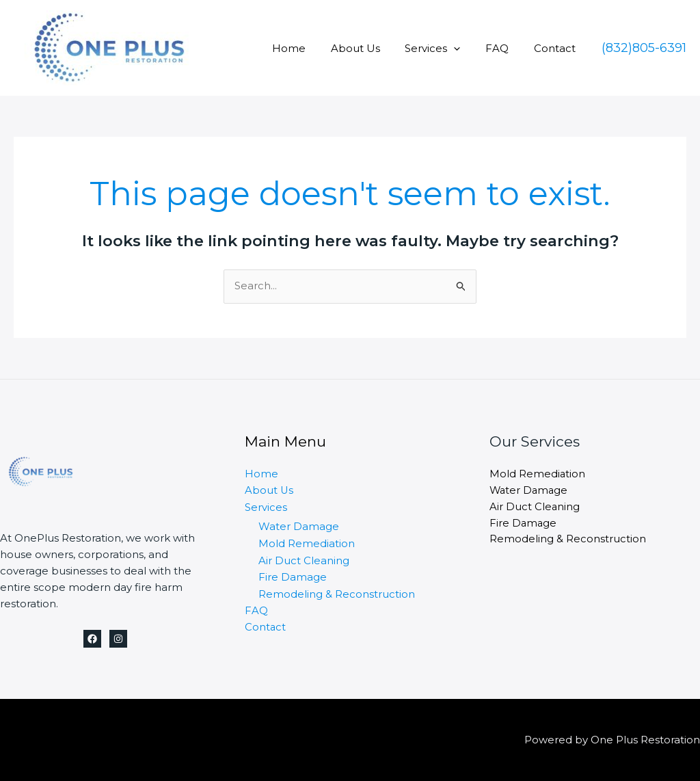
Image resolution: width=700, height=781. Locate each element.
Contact (557, 48)
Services (444, 48)
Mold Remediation (307, 543)
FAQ (504, 48)
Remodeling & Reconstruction (337, 592)
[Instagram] (118, 639)
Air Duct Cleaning (304, 559)
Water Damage (299, 526)
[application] (465, 48)
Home (309, 48)
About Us (371, 48)
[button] (644, 48)
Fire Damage (293, 575)
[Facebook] (92, 639)
